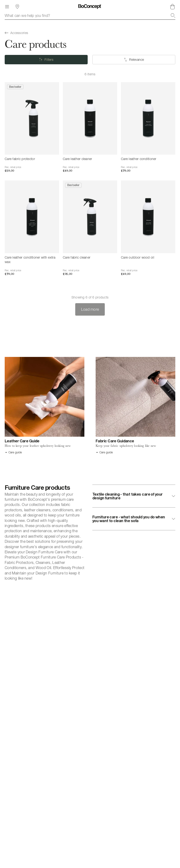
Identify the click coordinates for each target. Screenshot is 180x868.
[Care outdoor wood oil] (148, 217)
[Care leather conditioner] (148, 118)
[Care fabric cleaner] (90, 217)
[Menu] (7, 7)
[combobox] (90, 15)
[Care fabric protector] (32, 118)
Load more (90, 309)
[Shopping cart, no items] (172, 7)
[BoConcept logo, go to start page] (90, 7)
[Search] (173, 15)
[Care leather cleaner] (90, 118)
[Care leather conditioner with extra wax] (32, 217)
